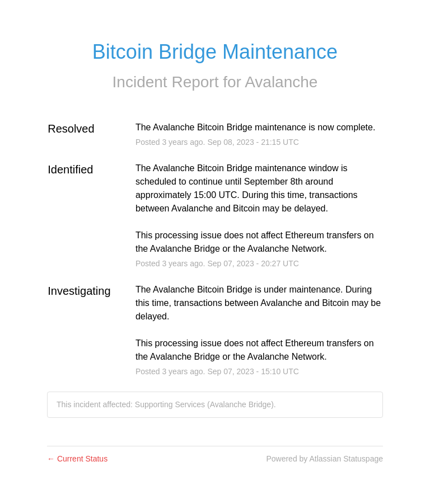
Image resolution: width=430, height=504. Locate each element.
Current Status (77, 459)
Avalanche (281, 82)
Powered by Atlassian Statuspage (324, 459)
